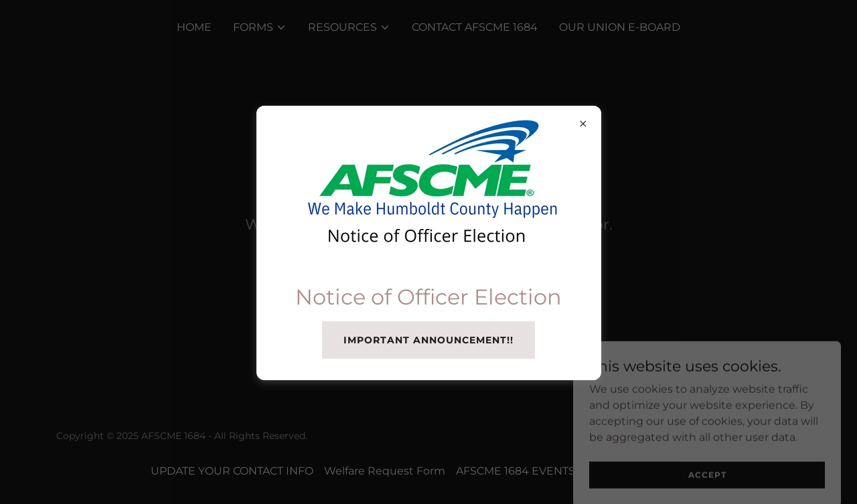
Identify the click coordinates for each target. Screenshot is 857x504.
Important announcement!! (428, 340)
